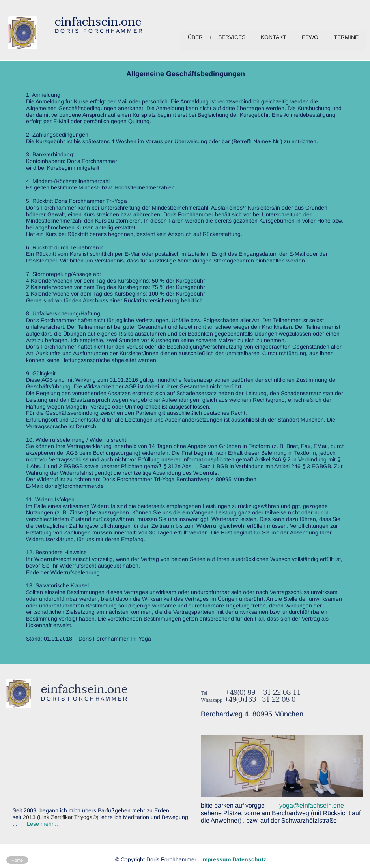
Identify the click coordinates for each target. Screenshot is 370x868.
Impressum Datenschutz (234, 859)
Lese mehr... (42, 824)
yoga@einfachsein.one (311, 805)
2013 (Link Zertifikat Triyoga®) (61, 817)
